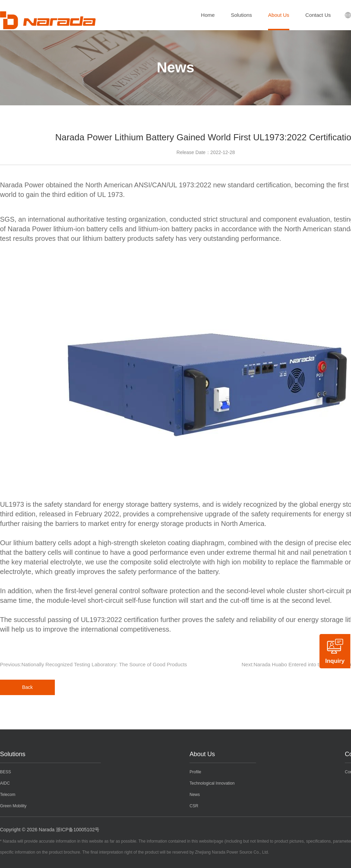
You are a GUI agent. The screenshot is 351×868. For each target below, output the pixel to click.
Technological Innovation (212, 783)
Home (208, 15)
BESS (5, 772)
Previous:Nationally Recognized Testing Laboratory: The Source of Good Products (94, 664)
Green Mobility (13, 806)
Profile (195, 772)
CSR (194, 806)
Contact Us (318, 15)
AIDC (5, 783)
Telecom (8, 795)
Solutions (241, 15)
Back (27, 687)
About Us (279, 15)
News (195, 795)
